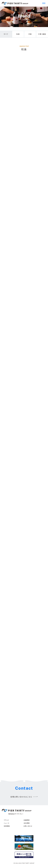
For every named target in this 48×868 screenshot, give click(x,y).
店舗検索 (27, 820)
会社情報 (27, 823)
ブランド (6, 820)
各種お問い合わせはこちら (21, 797)
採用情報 (7, 826)
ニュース (6, 823)
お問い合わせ (28, 826)
